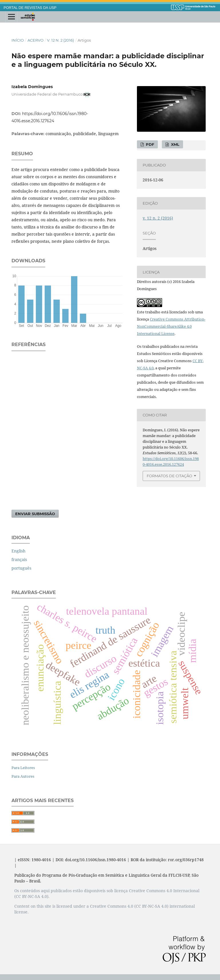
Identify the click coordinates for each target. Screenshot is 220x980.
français (19, 559)
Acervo (36, 40)
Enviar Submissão (35, 514)
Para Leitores (23, 768)
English (18, 551)
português (21, 568)
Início (18, 40)
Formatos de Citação (169, 476)
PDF (149, 144)
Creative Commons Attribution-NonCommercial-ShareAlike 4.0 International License (171, 326)
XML (175, 144)
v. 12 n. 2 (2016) (60, 40)
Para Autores (23, 776)
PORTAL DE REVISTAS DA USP (30, 8)
